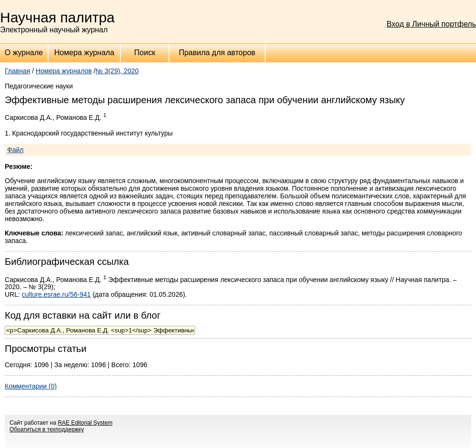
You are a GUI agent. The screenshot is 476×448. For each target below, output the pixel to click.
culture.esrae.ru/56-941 (56, 294)
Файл (15, 150)
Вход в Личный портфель (431, 24)
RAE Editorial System (85, 423)
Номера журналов (64, 71)
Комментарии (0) (31, 386)
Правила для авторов (217, 53)
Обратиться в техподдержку (47, 429)
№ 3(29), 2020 (117, 71)
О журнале (24, 53)
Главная (17, 71)
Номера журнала (84, 53)
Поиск (145, 53)
